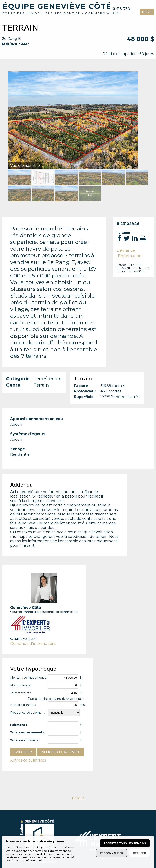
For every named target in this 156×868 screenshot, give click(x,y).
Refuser (140, 853)
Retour (78, 798)
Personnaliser (112, 853)
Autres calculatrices (28, 760)
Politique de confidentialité (24, 860)
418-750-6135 (122, 11)
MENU (147, 12)
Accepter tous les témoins (125, 843)
